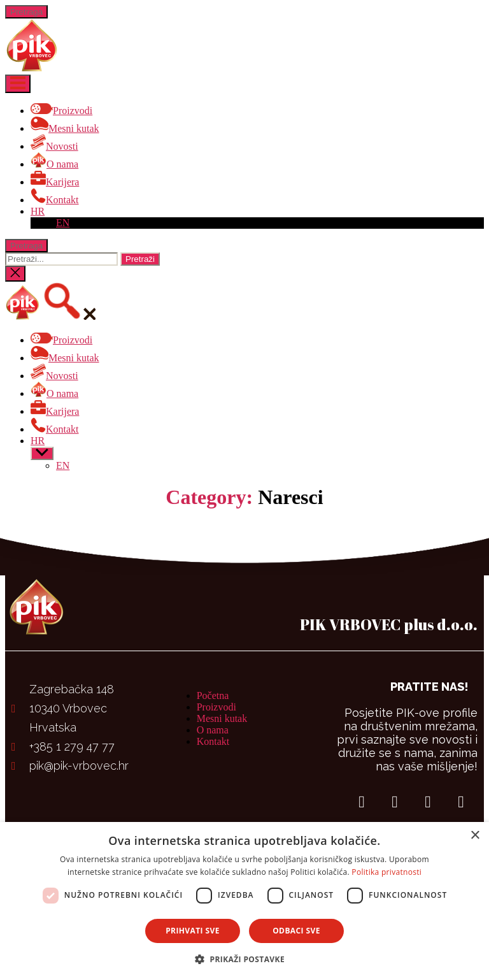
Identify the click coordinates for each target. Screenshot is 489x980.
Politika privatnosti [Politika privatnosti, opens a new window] (386, 872)
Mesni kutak (222, 718)
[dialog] (244, 901)
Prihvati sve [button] (193, 931)
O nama (213, 730)
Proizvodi (216, 707)
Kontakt (213, 741)
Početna (213, 695)
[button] (244, 959)
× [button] (475, 836)
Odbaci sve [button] (296, 931)
